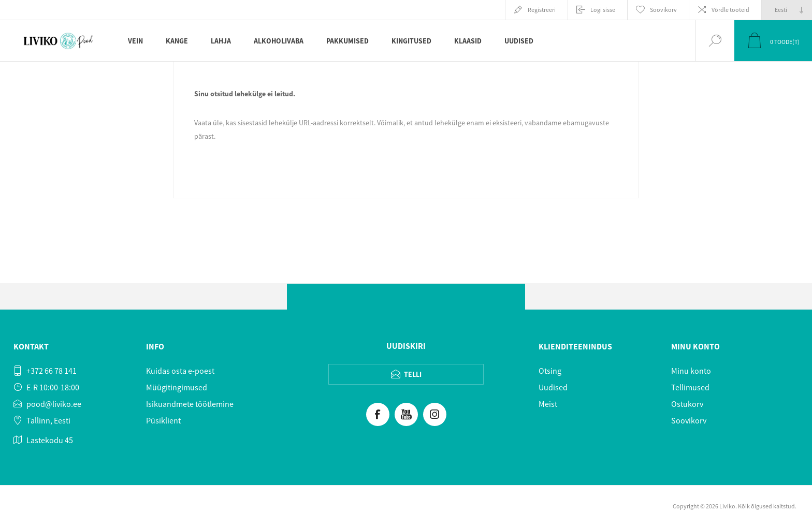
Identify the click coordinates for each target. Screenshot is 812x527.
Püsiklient (163, 420)
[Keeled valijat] (787, 10)
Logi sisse (603, 10)
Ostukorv (687, 404)
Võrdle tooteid (730, 10)
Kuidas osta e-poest (180, 371)
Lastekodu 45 (50, 440)
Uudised (553, 387)
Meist (548, 404)
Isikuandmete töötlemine (190, 404)
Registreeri (542, 10)
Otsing (550, 371)
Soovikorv (689, 420)
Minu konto (691, 371)
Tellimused (690, 387)
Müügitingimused (177, 387)
